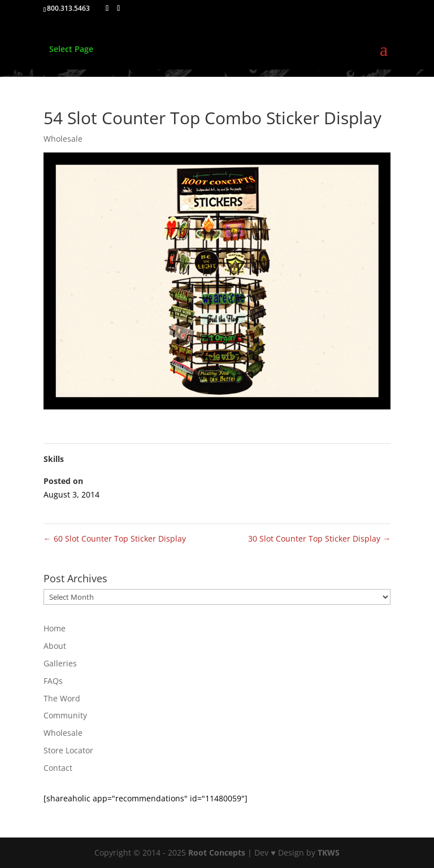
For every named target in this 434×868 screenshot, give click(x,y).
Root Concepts (217, 852)
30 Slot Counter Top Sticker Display (319, 538)
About (55, 646)
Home (55, 628)
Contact (58, 768)
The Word (62, 698)
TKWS (329, 852)
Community (65, 715)
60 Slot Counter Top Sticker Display (115, 538)
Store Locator (68, 750)
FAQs (53, 681)
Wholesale (63, 139)
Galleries (60, 663)
